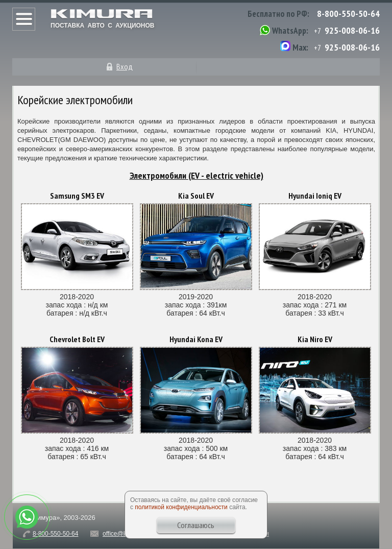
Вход (125, 66)
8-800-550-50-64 (348, 14)
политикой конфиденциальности (181, 507)
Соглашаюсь (196, 525)
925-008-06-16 (352, 30)
